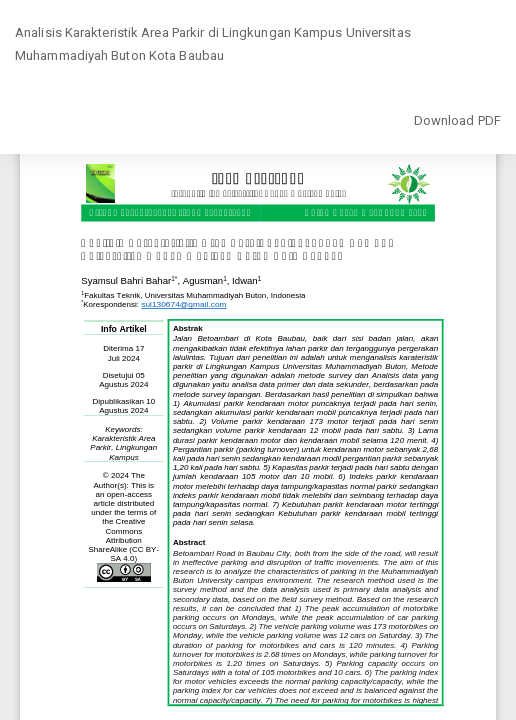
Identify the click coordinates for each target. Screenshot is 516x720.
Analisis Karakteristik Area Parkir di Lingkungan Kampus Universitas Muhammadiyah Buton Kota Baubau (213, 44)
